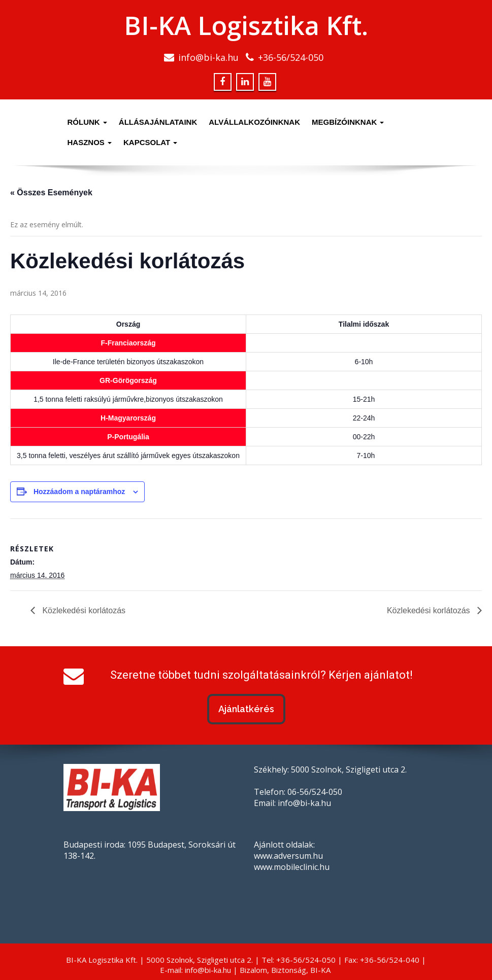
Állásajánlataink (158, 122)
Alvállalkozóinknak (254, 122)
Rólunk (87, 122)
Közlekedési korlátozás (83, 610)
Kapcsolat (150, 142)
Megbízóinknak (348, 122)
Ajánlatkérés (246, 709)
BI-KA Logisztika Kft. (246, 25)
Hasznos (90, 142)
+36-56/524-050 (291, 57)
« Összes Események (51, 192)
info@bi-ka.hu (208, 57)
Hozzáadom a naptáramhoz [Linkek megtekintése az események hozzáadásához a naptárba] (79, 492)
